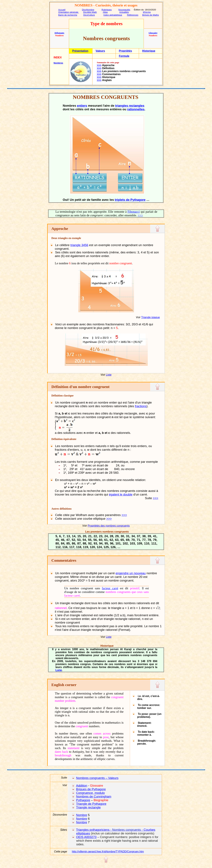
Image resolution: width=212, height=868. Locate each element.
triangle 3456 (79, 245)
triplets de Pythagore (130, 200)
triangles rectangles (130, 106)
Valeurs (100, 51)
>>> (99, 65)
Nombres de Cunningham (94, 796)
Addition (82, 786)
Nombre (81, 815)
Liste (109, 375)
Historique (149, 51)
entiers (82, 106)
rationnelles (136, 109)
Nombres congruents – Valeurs (97, 778)
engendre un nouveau (131, 573)
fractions (141, 406)
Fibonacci (134, 212)
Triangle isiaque (151, 317)
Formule (124, 56)
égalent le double (121, 494)
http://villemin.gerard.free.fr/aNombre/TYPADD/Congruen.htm (108, 852)
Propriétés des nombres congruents (109, 526)
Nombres (58, 63)
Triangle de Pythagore (91, 804)
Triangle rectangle (88, 807)
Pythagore (83, 800)
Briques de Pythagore (91, 789)
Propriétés (125, 51)
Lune (59, 670)
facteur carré (110, 588)
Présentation (80, 51)
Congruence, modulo (90, 793)
